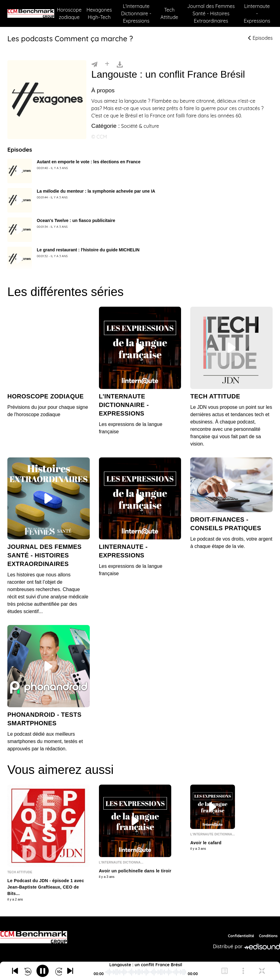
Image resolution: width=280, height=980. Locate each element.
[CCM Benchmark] (34, 937)
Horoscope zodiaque (69, 13)
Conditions (268, 936)
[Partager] (94, 64)
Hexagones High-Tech (99, 13)
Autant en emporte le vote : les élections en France (89, 162)
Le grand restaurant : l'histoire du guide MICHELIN (88, 250)
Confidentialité (241, 936)
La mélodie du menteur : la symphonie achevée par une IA (96, 191)
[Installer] (107, 64)
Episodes (260, 38)
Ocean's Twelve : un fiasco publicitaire (76, 220)
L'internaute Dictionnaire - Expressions (136, 13)
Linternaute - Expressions (257, 13)
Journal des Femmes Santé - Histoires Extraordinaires (211, 13)
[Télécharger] (120, 64)
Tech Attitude (169, 13)
